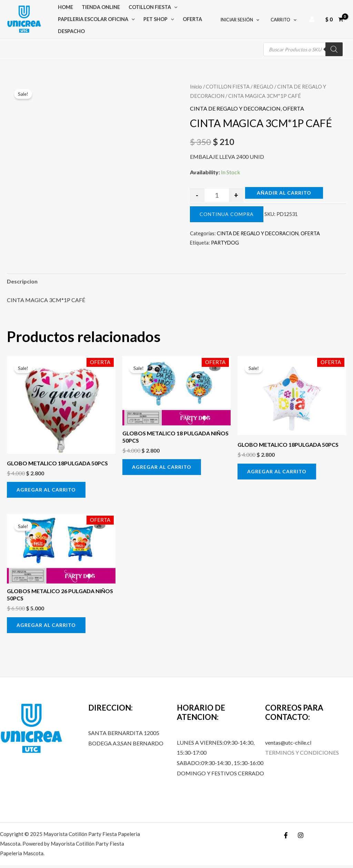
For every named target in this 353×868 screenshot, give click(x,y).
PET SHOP (151, 20)
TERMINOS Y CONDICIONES (302, 755)
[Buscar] (334, 52)
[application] (162, 7)
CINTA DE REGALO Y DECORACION (235, 111)
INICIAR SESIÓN (244, 21)
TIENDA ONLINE (93, 7)
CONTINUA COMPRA (227, 217)
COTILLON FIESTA (140, 7)
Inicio (196, 89)
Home (63, 7)
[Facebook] (286, 838)
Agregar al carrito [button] (46, 492)
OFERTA (179, 20)
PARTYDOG (225, 245)
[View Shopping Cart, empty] (334, 21)
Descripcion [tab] (22, 284)
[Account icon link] (312, 21)
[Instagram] (301, 838)
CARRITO (285, 21)
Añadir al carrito (284, 195)
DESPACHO (69, 34)
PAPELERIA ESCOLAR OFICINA (94, 20)
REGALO (263, 89)
